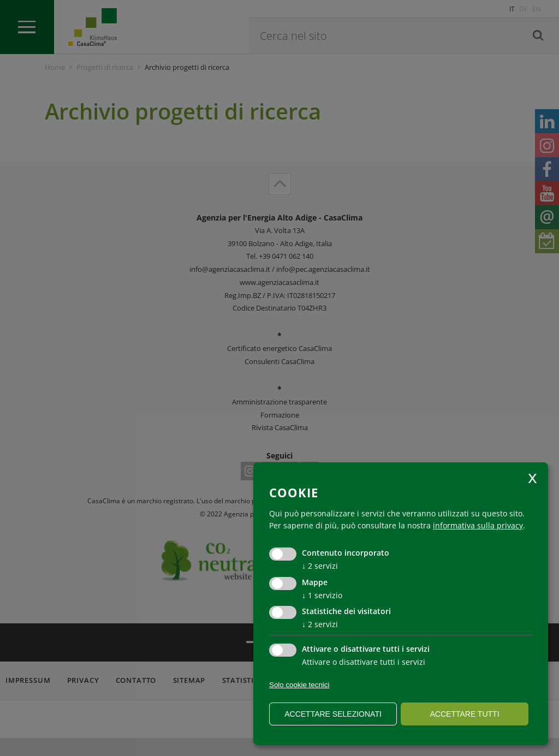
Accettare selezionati (333, 714)
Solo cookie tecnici (299, 685)
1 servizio (322, 595)
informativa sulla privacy (478, 525)
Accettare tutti (464, 714)
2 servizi (320, 566)
